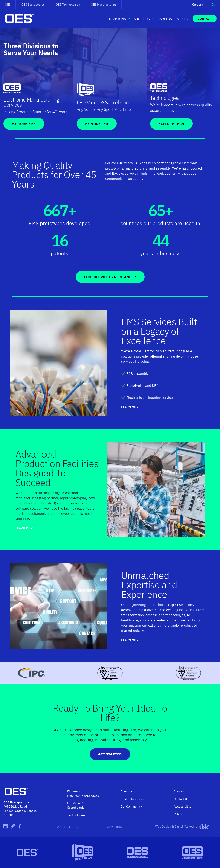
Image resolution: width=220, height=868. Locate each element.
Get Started (110, 754)
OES (8, 4)
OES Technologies (68, 4)
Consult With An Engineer (110, 277)
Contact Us (181, 799)
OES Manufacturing (104, 4)
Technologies (76, 815)
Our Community (131, 806)
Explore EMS (24, 124)
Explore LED (97, 124)
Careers (198, 4)
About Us (127, 791)
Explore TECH (171, 124)
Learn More (131, 407)
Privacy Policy (112, 826)
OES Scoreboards (33, 4)
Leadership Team (132, 799)
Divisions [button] (117, 19)
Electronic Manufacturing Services (83, 793)
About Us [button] (142, 19)
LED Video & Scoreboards (76, 805)
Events (181, 19)
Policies (179, 814)
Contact (205, 19)
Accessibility (183, 806)
